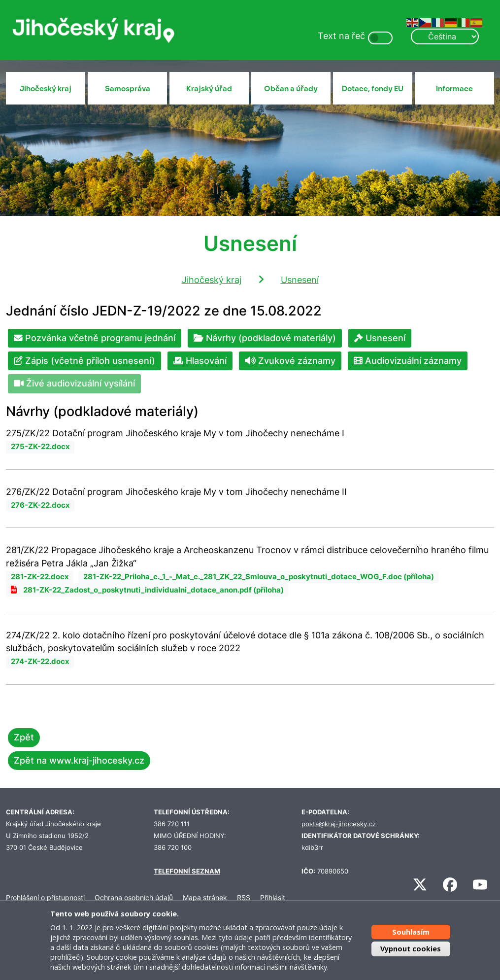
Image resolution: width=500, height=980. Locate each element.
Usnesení (300, 280)
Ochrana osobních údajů (134, 897)
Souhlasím (411, 932)
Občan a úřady (291, 89)
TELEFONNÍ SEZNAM (187, 871)
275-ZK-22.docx (40, 447)
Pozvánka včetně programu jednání (95, 338)
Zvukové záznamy (290, 361)
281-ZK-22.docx (40, 577)
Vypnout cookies (411, 949)
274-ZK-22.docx (40, 662)
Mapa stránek (205, 897)
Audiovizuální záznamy (408, 361)
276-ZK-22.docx (40, 505)
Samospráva (128, 89)
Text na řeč (341, 36)
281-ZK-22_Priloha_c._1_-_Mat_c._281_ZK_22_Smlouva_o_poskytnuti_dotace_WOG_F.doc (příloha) (259, 577)
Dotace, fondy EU (373, 89)
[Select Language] (445, 36)
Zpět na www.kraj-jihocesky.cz (79, 760)
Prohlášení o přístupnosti (45, 897)
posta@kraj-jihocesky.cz (339, 824)
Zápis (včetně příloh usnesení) (84, 361)
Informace (454, 89)
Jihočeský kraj (46, 89)
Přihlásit (273, 897)
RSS (244, 897)
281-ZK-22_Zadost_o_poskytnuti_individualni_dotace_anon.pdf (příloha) (153, 590)
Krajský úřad (209, 89)
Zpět (24, 737)
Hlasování (200, 361)
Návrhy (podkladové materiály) (265, 338)
